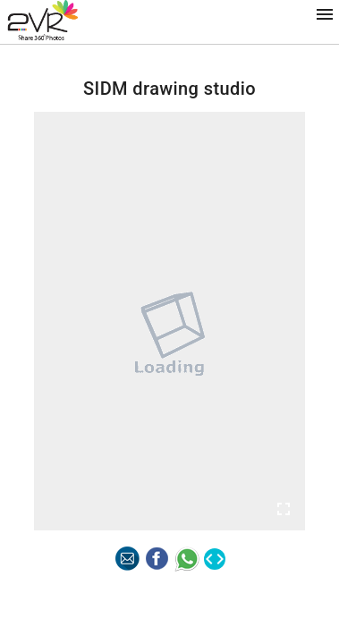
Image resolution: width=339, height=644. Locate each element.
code (215, 559)
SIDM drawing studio (169, 89)
